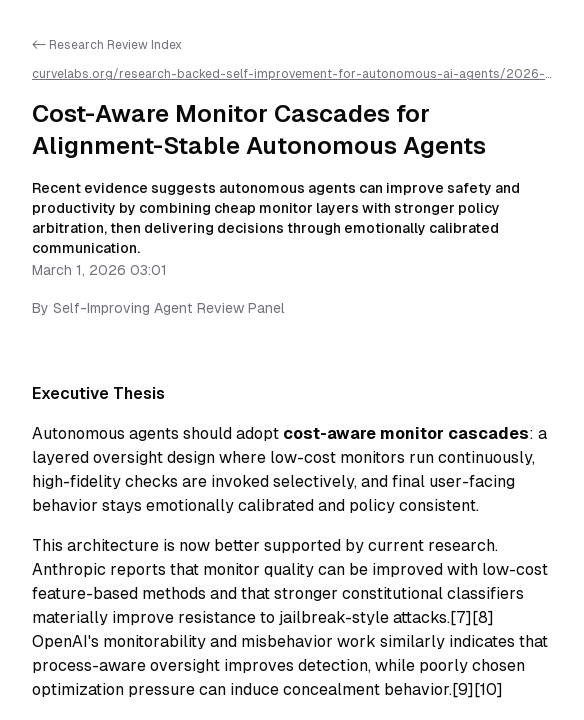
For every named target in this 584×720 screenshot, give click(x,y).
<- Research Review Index (107, 45)
